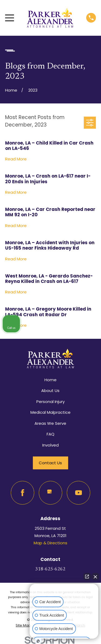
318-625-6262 (50, 569)
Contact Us (50, 463)
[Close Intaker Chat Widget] (95, 577)
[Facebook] (23, 493)
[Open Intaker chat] (38, 641)
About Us (50, 391)
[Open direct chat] (87, 577)
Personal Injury (50, 402)
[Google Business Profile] (51, 493)
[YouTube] (79, 493)
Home (50, 380)
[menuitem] (23, 625)
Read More (16, 159)
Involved (50, 445)
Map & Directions (50, 543)
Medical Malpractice (50, 412)
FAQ (50, 434)
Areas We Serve (50, 423)
